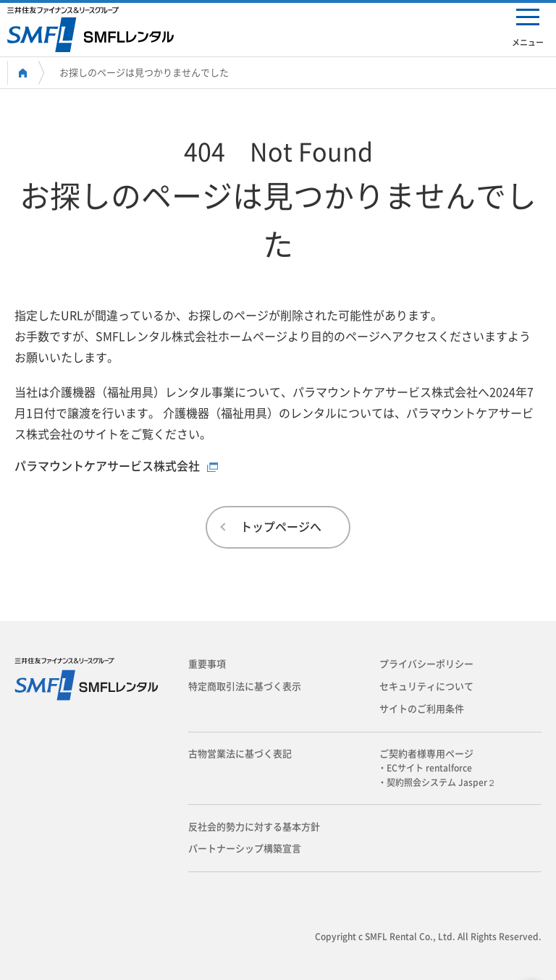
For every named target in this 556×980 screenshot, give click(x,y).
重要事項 (207, 664)
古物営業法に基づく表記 (240, 754)
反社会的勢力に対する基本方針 (254, 827)
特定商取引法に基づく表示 (245, 687)
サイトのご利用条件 (422, 709)
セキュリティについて (426, 687)
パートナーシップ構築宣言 (245, 849)
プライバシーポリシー (426, 664)
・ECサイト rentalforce (429, 768)
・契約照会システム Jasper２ (441, 782)
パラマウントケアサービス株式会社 (107, 466)
